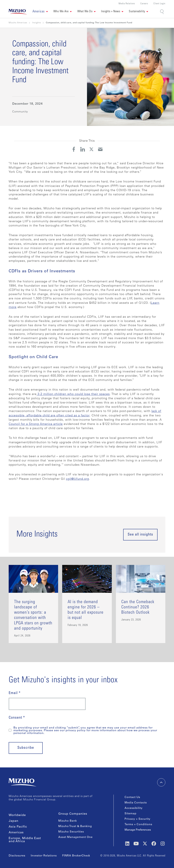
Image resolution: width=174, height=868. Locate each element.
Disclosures (17, 856)
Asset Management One (75, 837)
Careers (144, 4)
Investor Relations (44, 856)
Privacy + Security (137, 819)
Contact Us (132, 797)
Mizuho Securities (71, 832)
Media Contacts (136, 803)
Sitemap (130, 814)
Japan (14, 821)
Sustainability (137, 12)
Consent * (17, 718)
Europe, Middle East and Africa (25, 840)
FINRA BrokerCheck (76, 856)
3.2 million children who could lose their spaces (73, 394)
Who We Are (61, 12)
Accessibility (134, 808)
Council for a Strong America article (36, 424)
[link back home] (18, 12)
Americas (16, 833)
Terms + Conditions (138, 825)
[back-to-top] (161, 782)
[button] (40, 12)
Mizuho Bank (68, 821)
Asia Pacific (18, 827)
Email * (15, 693)
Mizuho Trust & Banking (75, 826)
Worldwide (17, 815)
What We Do (85, 12)
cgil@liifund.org (77, 479)
